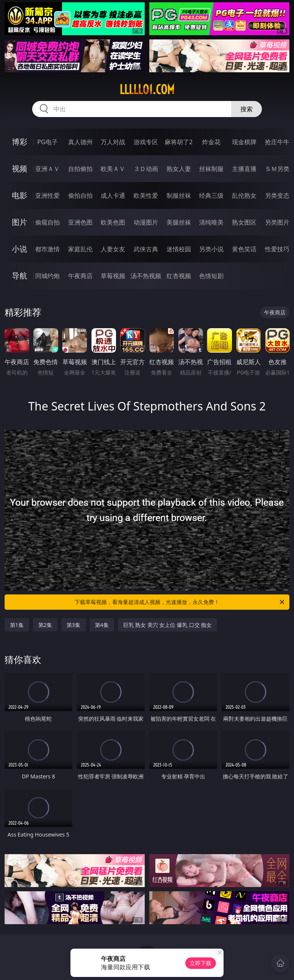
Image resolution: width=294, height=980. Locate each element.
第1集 (17, 625)
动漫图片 (146, 222)
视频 (20, 168)
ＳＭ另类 (277, 169)
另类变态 (277, 195)
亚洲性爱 (47, 195)
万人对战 (113, 142)
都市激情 (47, 249)
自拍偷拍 (80, 169)
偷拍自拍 (80, 195)
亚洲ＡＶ (47, 169)
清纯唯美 (211, 222)
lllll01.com (147, 90)
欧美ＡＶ (113, 169)
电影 (20, 195)
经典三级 (211, 195)
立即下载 (201, 963)
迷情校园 (179, 249)
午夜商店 (80, 276)
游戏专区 (146, 142)
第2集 (45, 625)
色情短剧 (211, 276)
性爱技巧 (277, 249)
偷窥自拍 (47, 222)
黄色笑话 (244, 249)
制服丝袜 (179, 195)
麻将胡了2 (179, 142)
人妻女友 (113, 249)
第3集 (73, 625)
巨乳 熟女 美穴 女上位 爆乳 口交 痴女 (168, 625)
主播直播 (244, 169)
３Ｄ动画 (146, 169)
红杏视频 (179, 276)
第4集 (102, 625)
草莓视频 (113, 276)
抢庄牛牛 (277, 142)
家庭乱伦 (80, 249)
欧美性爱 (146, 195)
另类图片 (277, 222)
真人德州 (80, 142)
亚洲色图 (80, 222)
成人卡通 (113, 195)
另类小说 (211, 249)
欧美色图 (113, 222)
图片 (20, 222)
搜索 (247, 109)
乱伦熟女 (244, 195)
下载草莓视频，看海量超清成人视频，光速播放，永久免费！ (180, 602)
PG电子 (47, 142)
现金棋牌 (244, 142)
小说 (20, 249)
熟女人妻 (179, 169)
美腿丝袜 (179, 222)
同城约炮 (47, 276)
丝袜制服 (211, 169)
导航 (20, 276)
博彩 (20, 142)
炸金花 (211, 142)
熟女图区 (244, 222)
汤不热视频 (146, 276)
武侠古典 (146, 249)
